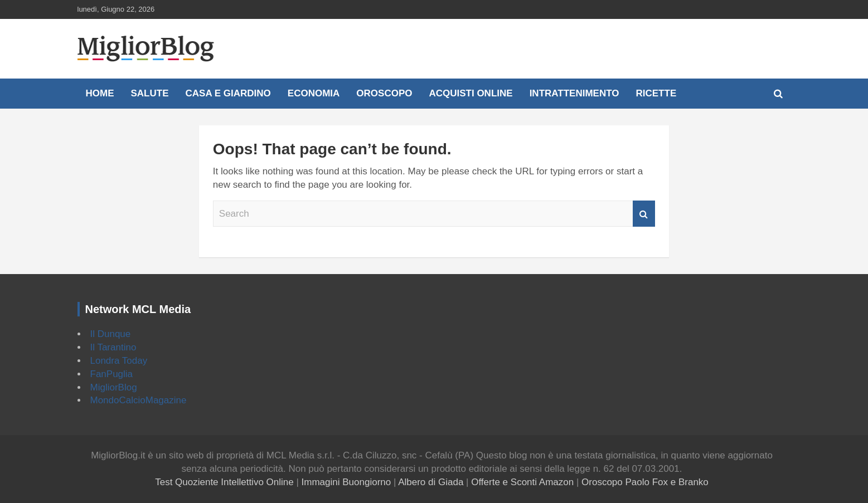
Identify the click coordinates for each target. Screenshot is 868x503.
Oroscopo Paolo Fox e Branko (645, 482)
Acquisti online (471, 93)
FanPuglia (112, 374)
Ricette (656, 93)
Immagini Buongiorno (346, 482)
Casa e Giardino (228, 93)
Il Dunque (111, 334)
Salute (150, 93)
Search (644, 214)
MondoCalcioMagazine (139, 400)
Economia (314, 93)
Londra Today (119, 361)
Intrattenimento (574, 93)
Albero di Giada (431, 482)
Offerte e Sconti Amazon (522, 482)
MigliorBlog (114, 387)
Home (100, 93)
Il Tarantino (113, 347)
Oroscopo (384, 93)
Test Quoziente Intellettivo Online (224, 482)
